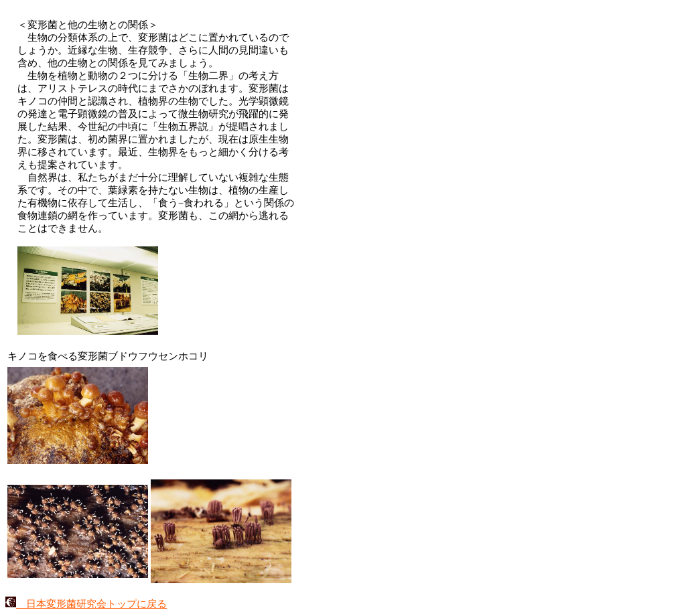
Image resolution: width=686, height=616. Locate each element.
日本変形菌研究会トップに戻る (86, 604)
